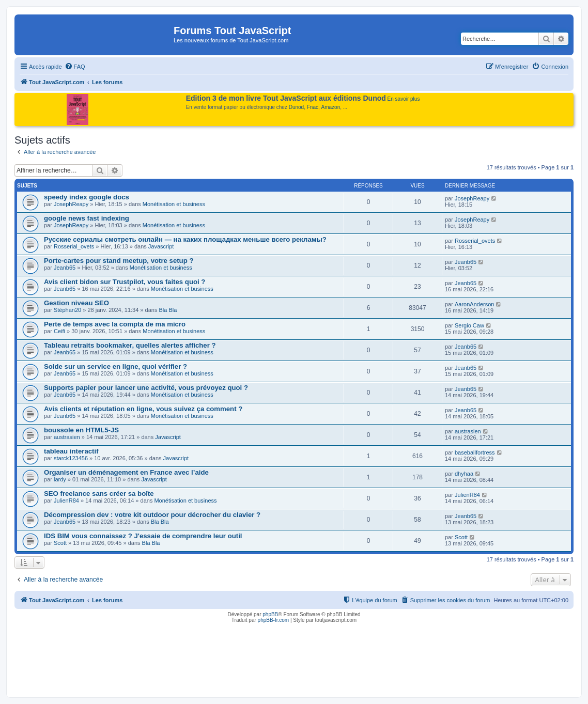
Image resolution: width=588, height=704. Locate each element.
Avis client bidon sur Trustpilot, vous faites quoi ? (125, 282)
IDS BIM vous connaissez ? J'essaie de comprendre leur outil (143, 536)
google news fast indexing (87, 218)
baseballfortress (475, 452)
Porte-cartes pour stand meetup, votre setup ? (119, 261)
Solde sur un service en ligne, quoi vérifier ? (115, 366)
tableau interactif (71, 451)
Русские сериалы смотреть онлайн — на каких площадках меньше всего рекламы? (185, 239)
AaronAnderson (474, 304)
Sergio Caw (469, 325)
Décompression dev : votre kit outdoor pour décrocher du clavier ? (152, 515)
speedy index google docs (87, 197)
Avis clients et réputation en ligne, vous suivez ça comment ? (143, 409)
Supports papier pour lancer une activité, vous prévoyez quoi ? (146, 388)
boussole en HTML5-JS (81, 430)
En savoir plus (404, 99)
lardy (60, 479)
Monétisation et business (174, 204)
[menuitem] (75, 67)
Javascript (161, 246)
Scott (60, 543)
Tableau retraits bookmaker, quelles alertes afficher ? (130, 345)
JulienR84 (66, 500)
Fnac (313, 107)
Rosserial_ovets (74, 246)
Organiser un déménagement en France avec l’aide (126, 472)
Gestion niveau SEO (76, 303)
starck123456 (71, 458)
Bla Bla (168, 310)
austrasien (67, 437)
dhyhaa (464, 474)
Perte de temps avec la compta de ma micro (115, 324)
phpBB (270, 614)
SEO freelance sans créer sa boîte (99, 494)
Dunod (296, 107)
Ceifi (59, 331)
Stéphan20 (67, 310)
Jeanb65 (65, 268)
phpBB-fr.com (274, 620)
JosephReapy (71, 204)
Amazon (331, 107)
